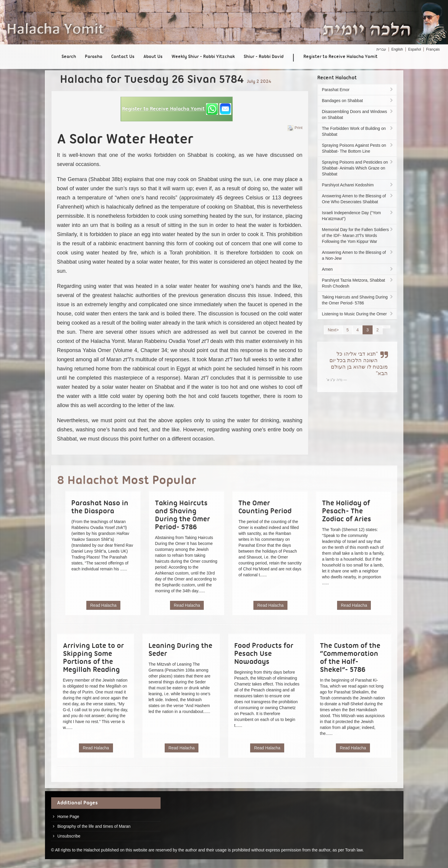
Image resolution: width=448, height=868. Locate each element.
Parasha (94, 57)
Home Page (68, 817)
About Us (153, 57)
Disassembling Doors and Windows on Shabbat (358, 114)
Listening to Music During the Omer (358, 314)
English (397, 49)
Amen (358, 269)
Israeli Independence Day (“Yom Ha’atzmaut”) (358, 216)
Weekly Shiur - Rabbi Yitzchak (203, 57)
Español (414, 49)
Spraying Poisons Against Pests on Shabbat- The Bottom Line (358, 148)
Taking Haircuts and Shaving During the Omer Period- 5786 (358, 300)
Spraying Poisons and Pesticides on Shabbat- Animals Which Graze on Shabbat (358, 168)
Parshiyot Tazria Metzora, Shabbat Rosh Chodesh (358, 283)
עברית (381, 49)
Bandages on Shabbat (358, 101)
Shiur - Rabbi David (264, 57)
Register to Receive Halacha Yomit (341, 57)
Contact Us (123, 57)
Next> (333, 330)
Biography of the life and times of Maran (94, 826)
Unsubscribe (69, 836)
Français (433, 49)
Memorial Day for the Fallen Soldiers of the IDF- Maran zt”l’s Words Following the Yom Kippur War (358, 235)
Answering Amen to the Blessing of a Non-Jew (358, 255)
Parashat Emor (358, 90)
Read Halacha (103, 605)
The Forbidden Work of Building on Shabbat (358, 131)
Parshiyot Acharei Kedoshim (358, 185)
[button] (177, 109)
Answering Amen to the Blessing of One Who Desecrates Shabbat (358, 199)
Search (69, 57)
